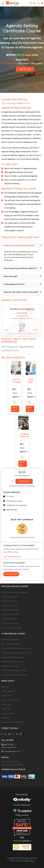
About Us (5, 687)
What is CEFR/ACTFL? (10, 700)
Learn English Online (10, 597)
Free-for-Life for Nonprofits (13, 722)
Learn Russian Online (10, 610)
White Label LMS (8, 691)
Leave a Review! (8, 713)
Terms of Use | (16, 861)
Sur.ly (26, 833)
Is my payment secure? (14, 284)
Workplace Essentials (10, 640)
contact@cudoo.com (11, 751)
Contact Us (6, 718)
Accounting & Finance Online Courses (17, 648)
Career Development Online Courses (16, 653)
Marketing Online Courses (12, 662)
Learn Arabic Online (9, 606)
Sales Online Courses (10, 666)
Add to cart (15, 409)
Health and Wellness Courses (13, 657)
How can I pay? (11, 276)
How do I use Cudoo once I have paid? (21, 292)
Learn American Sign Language (14, 592)
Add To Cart (25, 69)
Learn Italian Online (9, 619)
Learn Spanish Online (10, 623)
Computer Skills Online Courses (14, 675)
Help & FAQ (6, 709)
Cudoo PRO (6, 696)
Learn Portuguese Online (12, 628)
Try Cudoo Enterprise (12, 557)
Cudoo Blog (6, 704)
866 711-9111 (7, 745)
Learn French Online (10, 601)
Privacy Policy (28, 861)
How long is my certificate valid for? (20, 268)
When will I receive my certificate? (20, 245)
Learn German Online (10, 614)
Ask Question (11, 574)
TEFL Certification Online (11, 644)
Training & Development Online (14, 670)
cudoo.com (22, 828)
